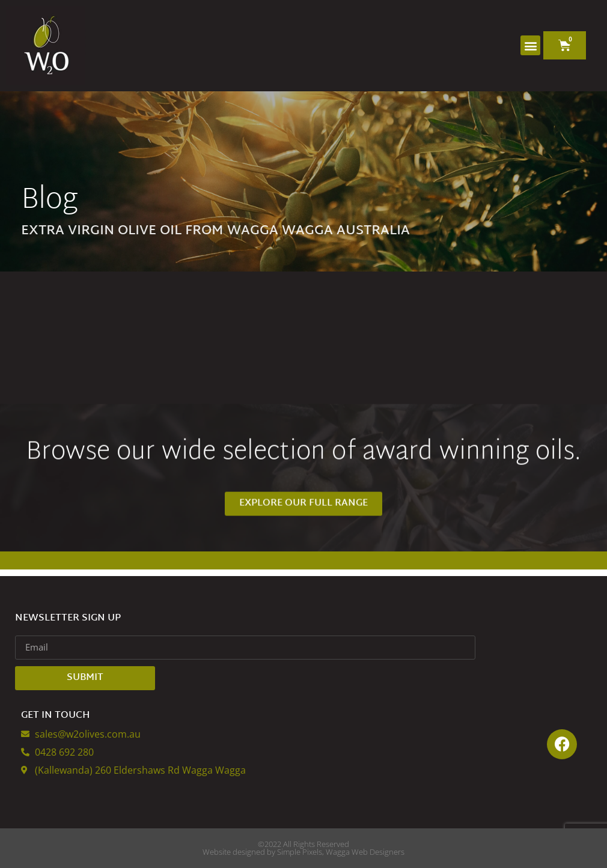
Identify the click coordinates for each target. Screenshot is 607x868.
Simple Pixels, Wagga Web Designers (341, 852)
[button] (530, 45)
